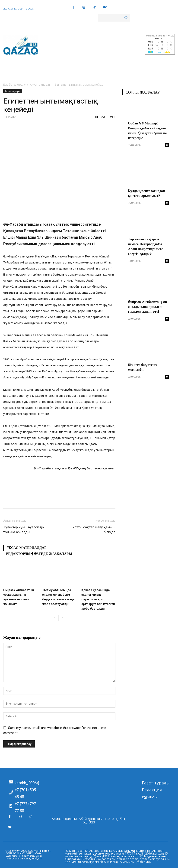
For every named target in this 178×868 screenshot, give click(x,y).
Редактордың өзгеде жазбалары (39, 554)
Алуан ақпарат (40, 85)
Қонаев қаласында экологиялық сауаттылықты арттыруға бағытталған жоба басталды (98, 599)
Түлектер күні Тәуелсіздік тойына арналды (24, 530)
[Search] (126, 18)
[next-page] (62, 618)
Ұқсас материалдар (27, 548)
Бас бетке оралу (14, 85)
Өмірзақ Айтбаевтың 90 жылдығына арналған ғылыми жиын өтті (148, 307)
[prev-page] (55, 618)
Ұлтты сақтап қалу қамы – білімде (94, 530)
